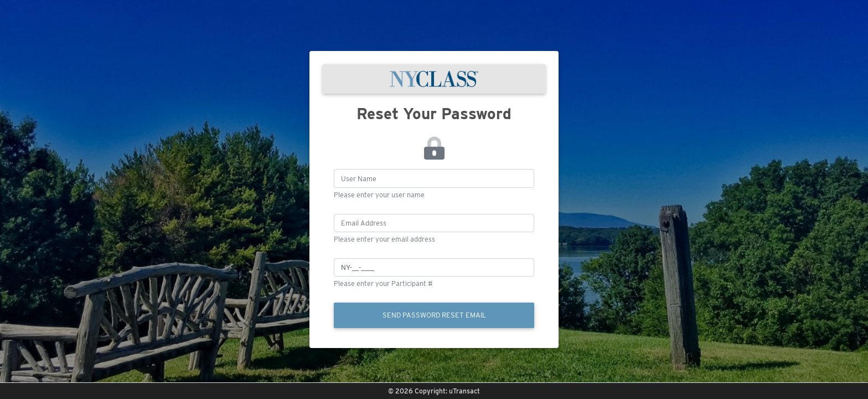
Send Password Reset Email (434, 315)
